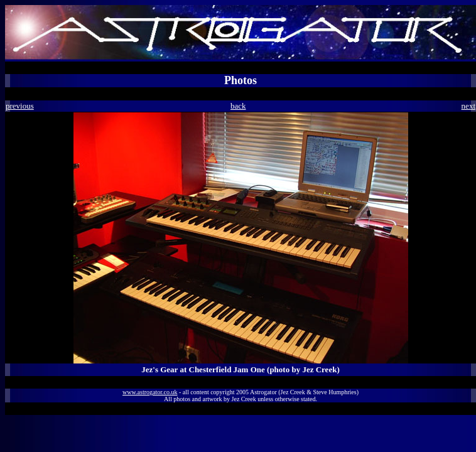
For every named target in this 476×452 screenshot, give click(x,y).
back (238, 106)
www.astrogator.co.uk (150, 392)
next (468, 106)
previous (20, 106)
